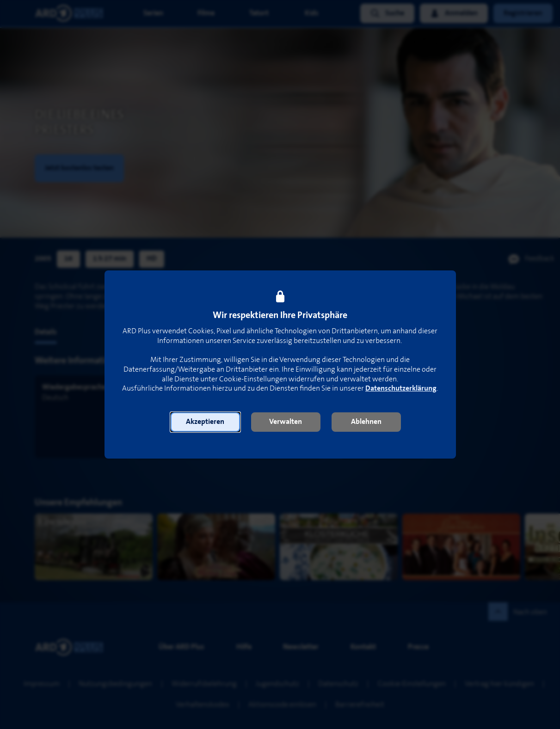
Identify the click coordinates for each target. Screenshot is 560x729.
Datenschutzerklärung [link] (401, 389)
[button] (205, 422)
